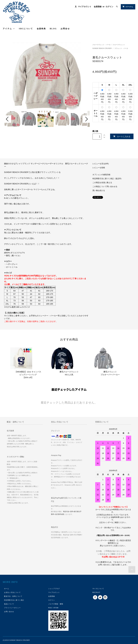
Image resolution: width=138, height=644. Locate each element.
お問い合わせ (9, 612)
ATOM (56, 608)
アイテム (9, 29)
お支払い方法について (12, 592)
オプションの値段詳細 (101, 175)
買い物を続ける (99, 191)
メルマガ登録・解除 (56, 604)
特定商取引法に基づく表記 (14, 600)
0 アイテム (128, 7)
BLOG (53, 29)
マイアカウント (85, 7)
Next (86, 119)
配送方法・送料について (13, 596)
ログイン (109, 7)
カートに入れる (122, 136)
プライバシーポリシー (12, 608)
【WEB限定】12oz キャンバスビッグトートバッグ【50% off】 (28, 375)
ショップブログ (54, 589)
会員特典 (41, 29)
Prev (8, 119)
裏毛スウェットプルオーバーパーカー (110, 373)
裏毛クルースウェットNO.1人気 (69, 373)
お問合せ (65, 29)
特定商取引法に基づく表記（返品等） (108, 179)
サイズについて (98, 589)
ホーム (7, 589)
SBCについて (26, 29)
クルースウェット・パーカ (101, 45)
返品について (9, 604)
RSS (50, 608)
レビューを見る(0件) (101, 164)
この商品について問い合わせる (105, 187)
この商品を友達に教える (102, 183)
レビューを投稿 (99, 168)
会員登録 (98, 7)
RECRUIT (96, 592)
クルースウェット (119, 45)
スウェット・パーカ (121, 48)
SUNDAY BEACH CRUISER (102, 48)
